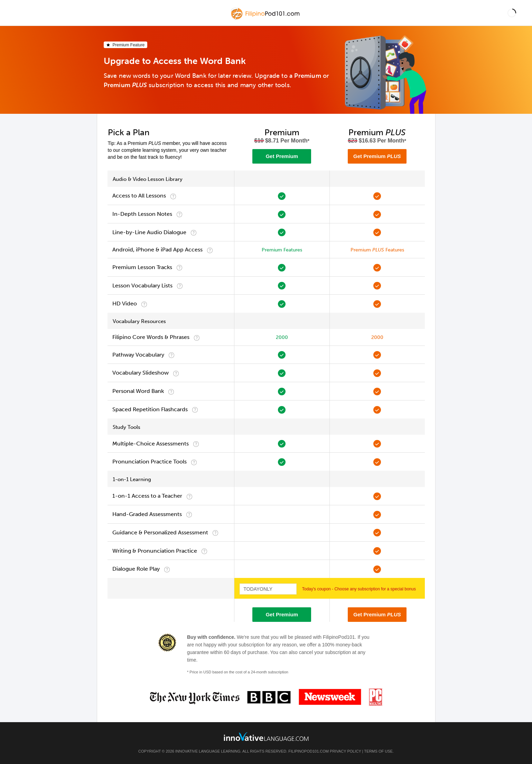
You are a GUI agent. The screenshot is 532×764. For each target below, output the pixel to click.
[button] (512, 13)
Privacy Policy (345, 751)
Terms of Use (378, 751)
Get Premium (282, 156)
